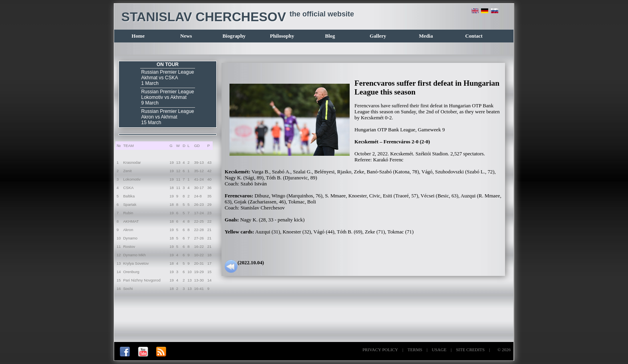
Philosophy (282, 36)
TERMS (415, 350)
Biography (234, 36)
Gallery (378, 36)
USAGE (439, 350)
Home (138, 36)
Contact (474, 36)
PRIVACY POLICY (380, 350)
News (186, 36)
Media (426, 36)
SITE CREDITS (470, 350)
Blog (330, 36)
